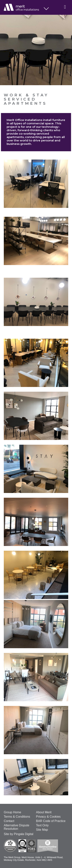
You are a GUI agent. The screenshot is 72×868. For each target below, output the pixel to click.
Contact (9, 821)
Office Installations (24, 8)
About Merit (44, 812)
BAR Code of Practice (51, 821)
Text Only (42, 825)
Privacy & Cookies (48, 817)
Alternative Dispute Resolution (16, 827)
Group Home (13, 812)
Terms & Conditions (17, 817)
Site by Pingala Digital (19, 834)
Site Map (42, 830)
